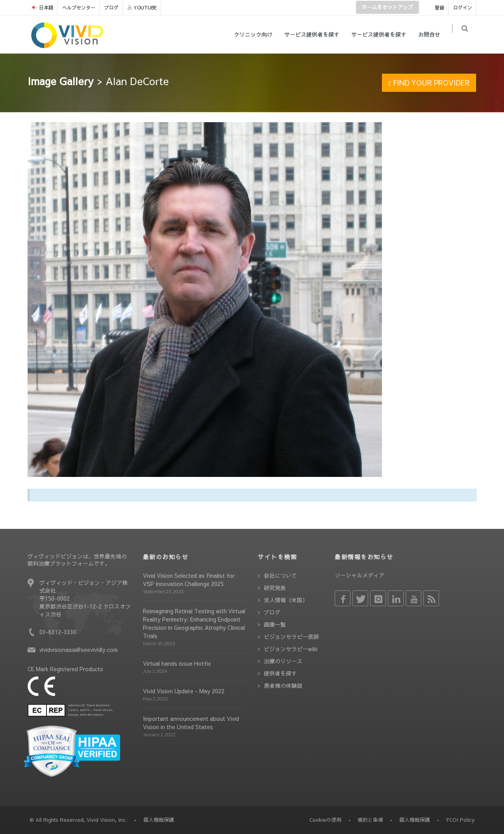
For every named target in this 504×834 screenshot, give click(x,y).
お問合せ (433, 34)
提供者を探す (280, 673)
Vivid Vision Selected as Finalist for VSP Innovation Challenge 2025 (189, 580)
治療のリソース (283, 661)
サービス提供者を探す (316, 34)
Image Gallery (61, 81)
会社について (280, 575)
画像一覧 (275, 624)
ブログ (111, 7)
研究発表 (275, 588)
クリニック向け (257, 34)
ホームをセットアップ (387, 7)
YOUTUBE (142, 7)
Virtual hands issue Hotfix (177, 663)
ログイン (463, 7)
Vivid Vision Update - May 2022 (184, 691)
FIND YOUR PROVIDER (429, 83)
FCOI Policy (460, 820)
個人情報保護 (415, 820)
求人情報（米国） (286, 600)
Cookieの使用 (325, 820)
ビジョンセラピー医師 (291, 637)
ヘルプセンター (79, 7)
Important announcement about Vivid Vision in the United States (191, 723)
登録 (439, 7)
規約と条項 (370, 820)
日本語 (42, 7)
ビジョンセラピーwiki (291, 649)
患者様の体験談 (283, 685)
